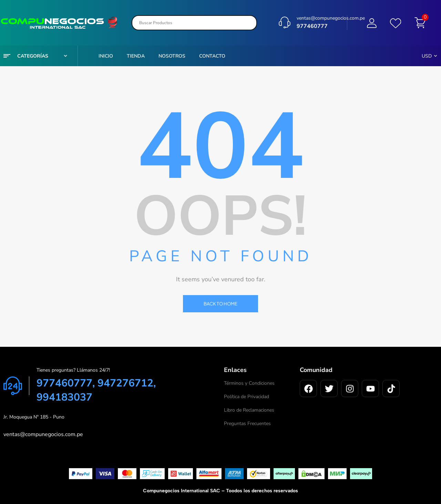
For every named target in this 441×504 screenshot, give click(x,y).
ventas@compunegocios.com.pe (331, 17)
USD (427, 56)
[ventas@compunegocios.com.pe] (285, 21)
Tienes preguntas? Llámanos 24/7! (73, 370)
